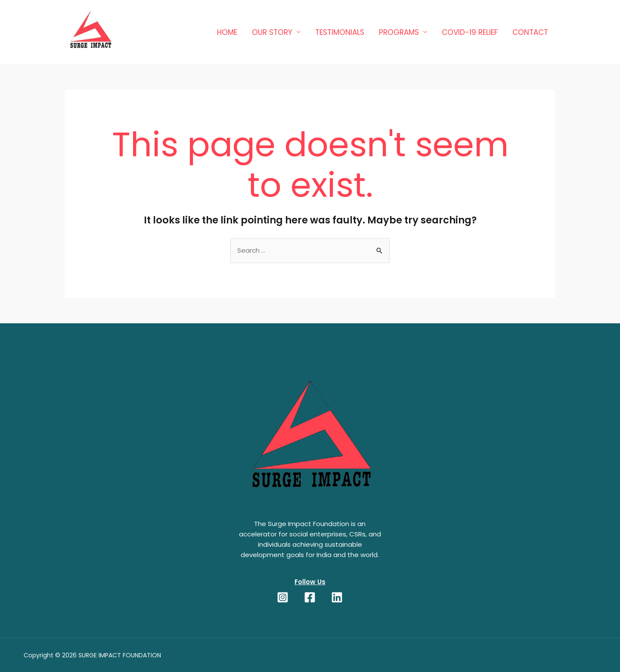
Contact (530, 32)
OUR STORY (272, 32)
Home (227, 32)
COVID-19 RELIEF (470, 32)
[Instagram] (283, 597)
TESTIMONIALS (340, 32)
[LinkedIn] (337, 597)
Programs (399, 32)
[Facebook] (310, 597)
